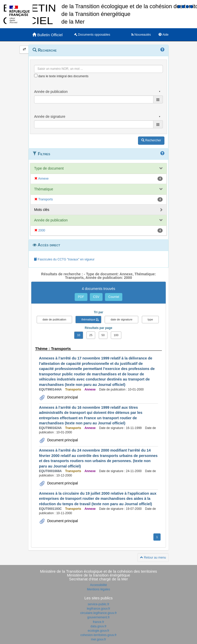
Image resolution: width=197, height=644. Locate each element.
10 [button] (78, 335)
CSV (96, 297)
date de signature (121, 319)
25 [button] (91, 335)
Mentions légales (98, 589)
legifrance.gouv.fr (98, 609)
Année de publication (51, 220)
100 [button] (116, 335)
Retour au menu (153, 558)
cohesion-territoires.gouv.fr (98, 635)
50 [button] (103, 335)
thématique (88, 319)
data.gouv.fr (98, 626)
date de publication (54, 319)
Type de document (49, 168)
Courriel (114, 297)
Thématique (44, 189)
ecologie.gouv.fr (98, 631)
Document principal (62, 397)
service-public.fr (98, 604)
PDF (81, 297)
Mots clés (42, 210)
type (150, 319)
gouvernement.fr (98, 617)
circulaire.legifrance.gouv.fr (99, 613)
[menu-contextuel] (36, 76)
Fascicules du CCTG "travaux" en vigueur (64, 259)
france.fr (98, 622)
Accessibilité (98, 585)
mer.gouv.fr (98, 639)
